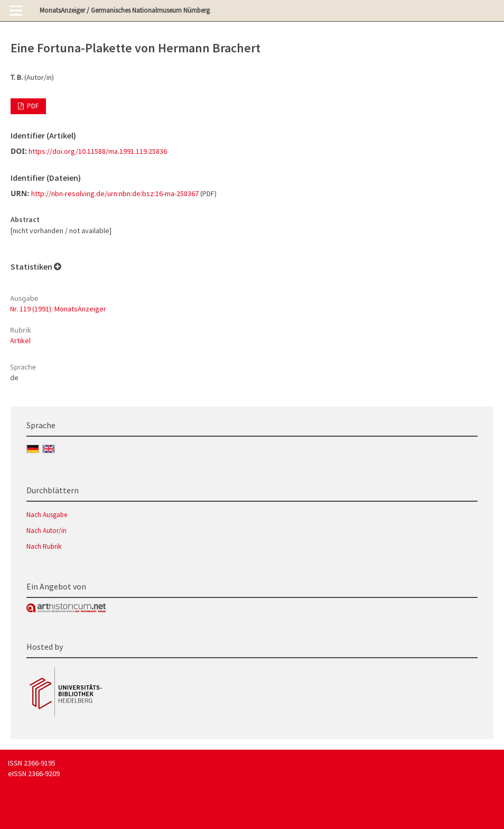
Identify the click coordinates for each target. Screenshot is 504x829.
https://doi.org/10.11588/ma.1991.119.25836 (98, 151)
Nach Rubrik (44, 546)
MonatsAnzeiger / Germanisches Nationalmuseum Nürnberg (125, 10)
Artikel (20, 340)
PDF (32, 106)
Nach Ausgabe (47, 515)
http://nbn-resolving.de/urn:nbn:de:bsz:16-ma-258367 (115, 194)
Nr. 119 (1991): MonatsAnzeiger (58, 309)
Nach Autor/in (46, 531)
